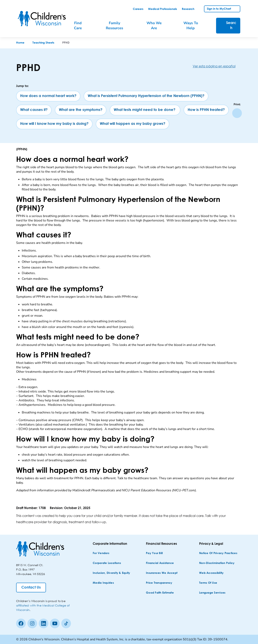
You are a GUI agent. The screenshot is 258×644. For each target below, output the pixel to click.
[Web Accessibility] (211, 573)
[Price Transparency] (159, 583)
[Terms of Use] (208, 583)
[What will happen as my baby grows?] (133, 124)
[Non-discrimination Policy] (217, 563)
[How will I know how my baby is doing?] (54, 124)
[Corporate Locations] (107, 563)
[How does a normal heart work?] (48, 96)
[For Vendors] (101, 553)
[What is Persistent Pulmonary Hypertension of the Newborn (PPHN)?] (146, 96)
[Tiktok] (66, 623)
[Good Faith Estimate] (160, 593)
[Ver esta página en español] (217, 66)
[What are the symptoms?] (81, 110)
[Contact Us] (31, 588)
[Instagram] (32, 623)
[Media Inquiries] (103, 583)
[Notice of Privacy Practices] (218, 553)
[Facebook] (21, 623)
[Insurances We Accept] (162, 573)
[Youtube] (55, 623)
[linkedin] (44, 623)
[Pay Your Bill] (154, 553)
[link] (138, 9)
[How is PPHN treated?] (206, 110)
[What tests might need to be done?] (145, 110)
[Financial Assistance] (160, 563)
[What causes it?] (34, 110)
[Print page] (237, 113)
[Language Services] (212, 593)
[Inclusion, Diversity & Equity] (111, 573)
